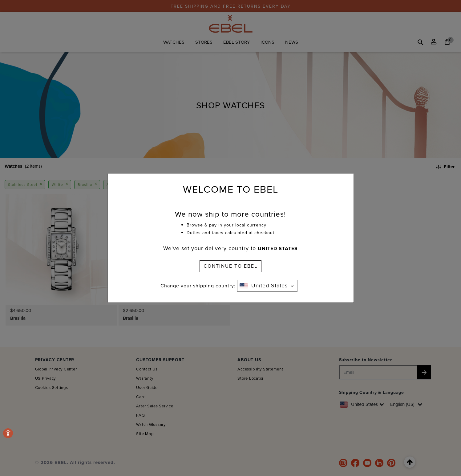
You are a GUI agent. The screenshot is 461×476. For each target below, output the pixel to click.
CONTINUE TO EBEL (230, 266)
